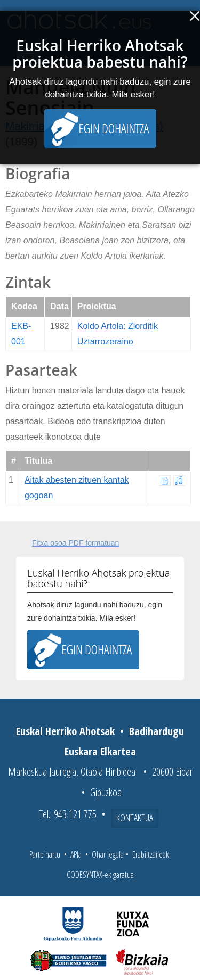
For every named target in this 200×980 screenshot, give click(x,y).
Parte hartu (45, 854)
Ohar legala (108, 854)
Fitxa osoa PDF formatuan (75, 543)
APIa (76, 854)
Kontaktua (135, 818)
